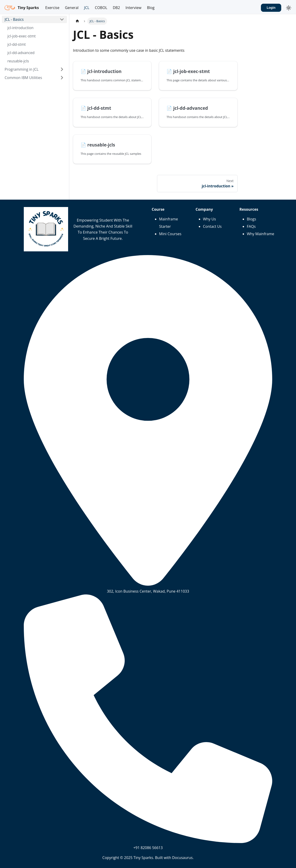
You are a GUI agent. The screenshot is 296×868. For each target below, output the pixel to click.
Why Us (209, 219)
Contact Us (212, 226)
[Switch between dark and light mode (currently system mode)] (289, 8)
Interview (134, 8)
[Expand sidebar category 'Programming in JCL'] (62, 69)
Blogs (251, 219)
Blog (151, 8)
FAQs (251, 226)
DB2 (116, 8)
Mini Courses (170, 234)
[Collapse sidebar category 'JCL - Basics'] (62, 19)
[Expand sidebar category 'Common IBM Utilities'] (62, 78)
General (72, 8)
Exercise (52, 8)
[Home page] (77, 21)
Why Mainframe (261, 234)
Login (271, 8)
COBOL (101, 8)
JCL (87, 8)
